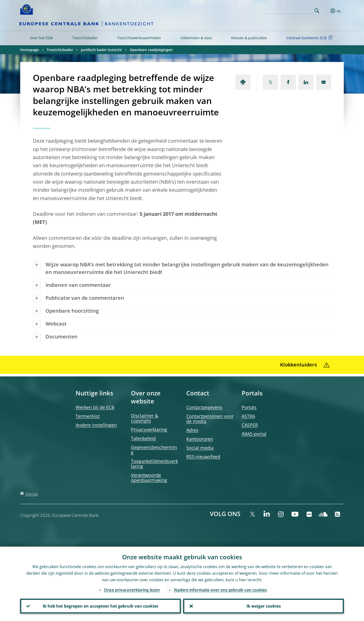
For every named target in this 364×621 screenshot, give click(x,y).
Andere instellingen (96, 425)
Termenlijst (88, 416)
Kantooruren (200, 439)
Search (317, 11)
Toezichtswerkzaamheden (139, 38)
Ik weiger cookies (264, 606)
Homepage (30, 50)
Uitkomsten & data (196, 38)
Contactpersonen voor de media (210, 419)
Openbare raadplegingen (151, 50)
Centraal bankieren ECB (310, 38)
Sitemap (31, 494)
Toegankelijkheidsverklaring (154, 464)
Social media (200, 448)
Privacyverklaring (149, 430)
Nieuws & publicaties (249, 38)
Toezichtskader (85, 38)
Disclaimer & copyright (145, 418)
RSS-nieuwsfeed (203, 457)
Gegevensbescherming (154, 450)
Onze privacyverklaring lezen (132, 590)
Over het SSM (41, 38)
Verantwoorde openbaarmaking (149, 478)
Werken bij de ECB (95, 407)
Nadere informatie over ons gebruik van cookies (220, 590)
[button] (326, 11)
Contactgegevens (204, 407)
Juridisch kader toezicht (101, 50)
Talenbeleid (143, 438)
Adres (192, 430)
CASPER (250, 425)
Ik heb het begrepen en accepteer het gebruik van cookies (100, 606)
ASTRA (248, 416)
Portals (249, 407)
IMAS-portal (254, 434)
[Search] (287, 10)
